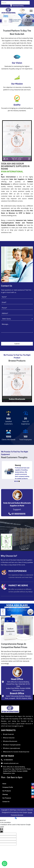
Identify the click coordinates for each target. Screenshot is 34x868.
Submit (17, 344)
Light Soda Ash (8, 734)
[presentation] (15, 338)
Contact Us (6, 801)
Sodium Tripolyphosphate (12, 745)
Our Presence (7, 798)
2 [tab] (17, 481)
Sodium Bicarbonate (10, 741)
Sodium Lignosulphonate (11, 748)
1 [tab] (15, 481)
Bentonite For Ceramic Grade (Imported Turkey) (16, 753)
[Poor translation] (2, 830)
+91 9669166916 (17, 514)
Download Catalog (17, 6)
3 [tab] (19, 481)
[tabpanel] (17, 470)
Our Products (7, 791)
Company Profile (8, 787)
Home (4, 784)
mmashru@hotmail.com (10, 763)
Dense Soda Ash (9, 738)
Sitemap (5, 794)
